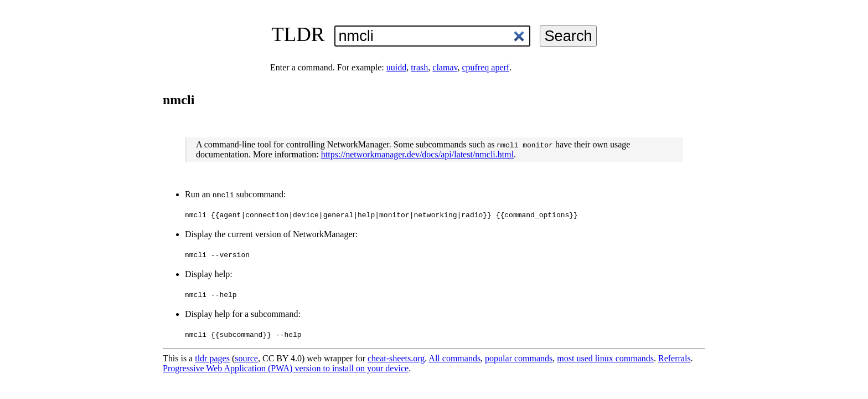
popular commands (519, 358)
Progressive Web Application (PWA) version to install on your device (286, 368)
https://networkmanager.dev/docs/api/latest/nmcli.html (417, 154)
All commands (454, 358)
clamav (445, 67)
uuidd (396, 67)
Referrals (675, 358)
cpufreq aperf (485, 67)
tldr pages (212, 358)
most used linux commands (605, 358)
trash (419, 67)
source (246, 358)
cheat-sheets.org (396, 358)
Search (568, 36)
